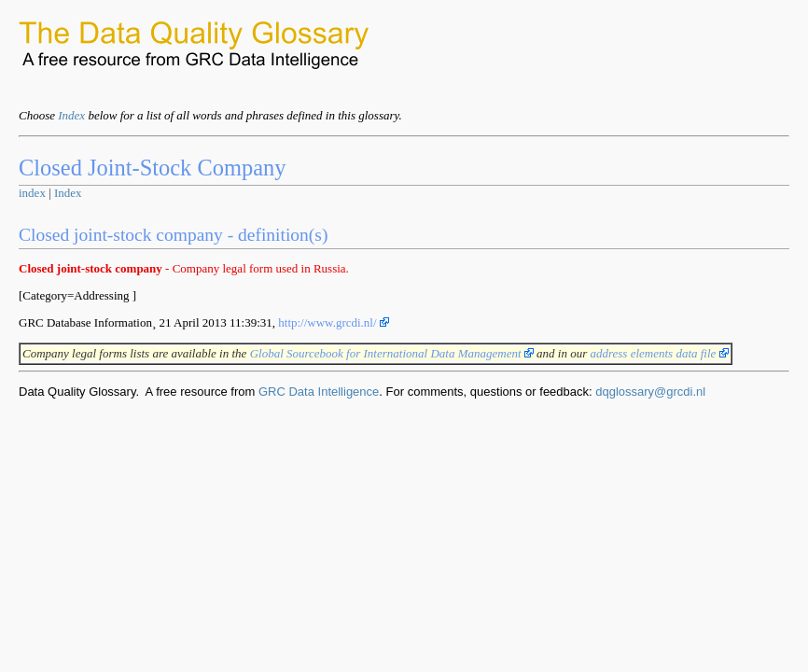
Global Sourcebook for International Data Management (392, 353)
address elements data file (659, 353)
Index (71, 115)
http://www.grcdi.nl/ (334, 322)
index (32, 193)
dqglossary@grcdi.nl (650, 392)
